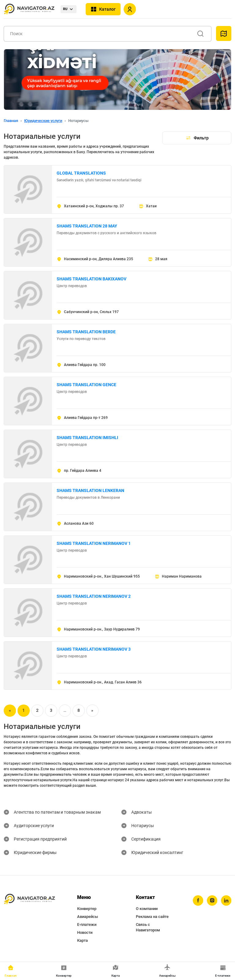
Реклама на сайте (152, 917)
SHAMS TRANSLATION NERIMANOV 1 (94, 543)
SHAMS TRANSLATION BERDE (86, 332)
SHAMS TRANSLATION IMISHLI (87, 438)
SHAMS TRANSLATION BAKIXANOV (91, 279)
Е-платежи (87, 925)
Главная (11, 121)
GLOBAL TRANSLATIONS (81, 173)
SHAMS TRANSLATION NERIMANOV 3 (94, 649)
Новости (85, 932)
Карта (82, 940)
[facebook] (198, 900)
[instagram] (212, 900)
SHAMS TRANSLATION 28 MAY (87, 226)
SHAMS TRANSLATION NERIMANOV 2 (94, 596)
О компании (147, 909)
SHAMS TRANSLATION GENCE (86, 385)
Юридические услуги (43, 121)
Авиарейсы (88, 917)
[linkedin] (226, 900)
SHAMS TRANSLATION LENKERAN (90, 490)
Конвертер (87, 909)
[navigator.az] (29, 899)
